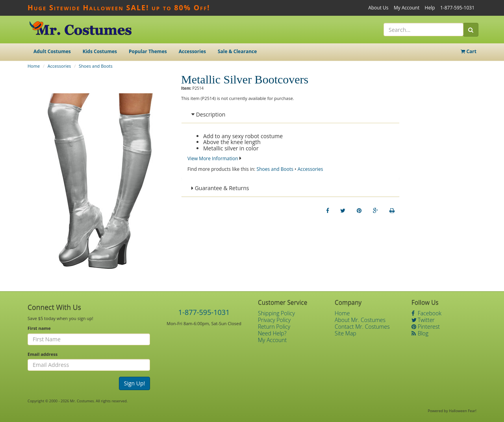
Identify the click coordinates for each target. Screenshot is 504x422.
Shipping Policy (276, 313)
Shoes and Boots (96, 66)
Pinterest (426, 327)
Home (34, 66)
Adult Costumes (52, 51)
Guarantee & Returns (220, 188)
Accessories (192, 51)
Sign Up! (135, 383)
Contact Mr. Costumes (362, 327)
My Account (407, 8)
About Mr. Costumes (360, 320)
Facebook (426, 313)
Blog (420, 333)
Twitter (423, 320)
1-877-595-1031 (457, 8)
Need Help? (272, 333)
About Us (378, 8)
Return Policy (274, 327)
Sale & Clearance (237, 51)
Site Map (346, 333)
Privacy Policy (274, 320)
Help (430, 8)
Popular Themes (148, 51)
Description (208, 114)
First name (39, 328)
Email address (43, 354)
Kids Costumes (100, 51)
